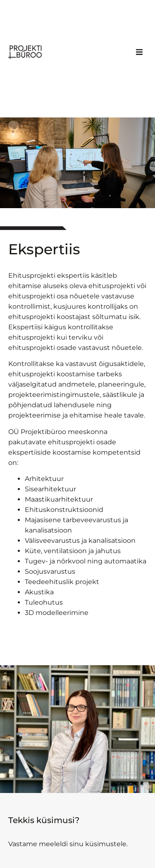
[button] (139, 52)
